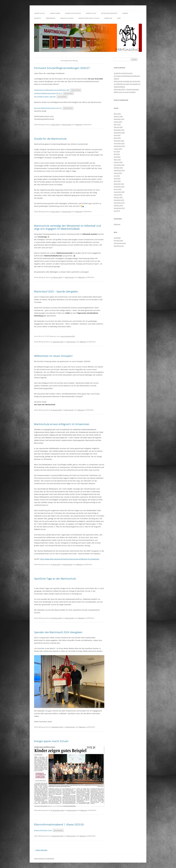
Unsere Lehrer (55, 13)
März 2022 (117, 181)
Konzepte (37, 18)
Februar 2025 (118, 127)
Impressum (108, 18)
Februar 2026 (118, 116)
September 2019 (119, 208)
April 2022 (117, 178)
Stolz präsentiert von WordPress (44, 859)
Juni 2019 (117, 211)
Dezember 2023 (119, 141)
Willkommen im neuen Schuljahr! (53, 356)
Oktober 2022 (118, 168)
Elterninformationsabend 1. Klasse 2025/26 (59, 824)
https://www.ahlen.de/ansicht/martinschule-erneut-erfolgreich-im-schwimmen (70, 559)
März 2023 (117, 160)
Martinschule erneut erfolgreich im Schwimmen (62, 424)
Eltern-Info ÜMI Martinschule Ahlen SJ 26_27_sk (48, 108)
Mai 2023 (117, 154)
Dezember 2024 (119, 130)
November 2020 (119, 192)
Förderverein (51, 18)
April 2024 (117, 135)
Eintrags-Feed (118, 240)
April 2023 (117, 157)
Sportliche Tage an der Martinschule (55, 579)
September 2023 (119, 146)
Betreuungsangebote (109, 13)
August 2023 (118, 149)
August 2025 (118, 122)
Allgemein (79, 125)
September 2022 (119, 170)
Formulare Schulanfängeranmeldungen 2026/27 (62, 68)
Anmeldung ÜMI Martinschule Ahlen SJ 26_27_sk (48, 93)
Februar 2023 (118, 162)
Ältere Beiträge (41, 850)
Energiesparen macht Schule (89, 18)
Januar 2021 (118, 189)
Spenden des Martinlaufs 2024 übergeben (58, 632)
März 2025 (117, 124)
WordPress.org (119, 246)
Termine (125, 13)
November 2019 (119, 203)
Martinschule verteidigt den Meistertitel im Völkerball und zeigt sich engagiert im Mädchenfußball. (67, 227)
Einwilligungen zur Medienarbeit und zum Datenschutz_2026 (52, 90)
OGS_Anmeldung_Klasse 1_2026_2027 (45, 97)
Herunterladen (76, 90)
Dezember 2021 (119, 184)
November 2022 (119, 165)
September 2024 (119, 133)
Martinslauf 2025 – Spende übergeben (56, 291)
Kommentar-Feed (120, 243)
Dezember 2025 (119, 119)
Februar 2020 (118, 197)
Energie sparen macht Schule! (51, 741)
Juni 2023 (117, 151)
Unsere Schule (39, 13)
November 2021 (119, 187)
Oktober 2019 (118, 205)
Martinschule (67, 125)
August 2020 (118, 195)
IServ (119, 18)
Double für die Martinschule (50, 139)
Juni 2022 (117, 176)
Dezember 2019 (119, 200)
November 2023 (119, 143)
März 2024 (117, 138)
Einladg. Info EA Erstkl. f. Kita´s (43, 830)
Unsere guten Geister (73, 13)
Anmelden (117, 238)
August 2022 (118, 173)
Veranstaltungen (67, 18)
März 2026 (117, 114)
